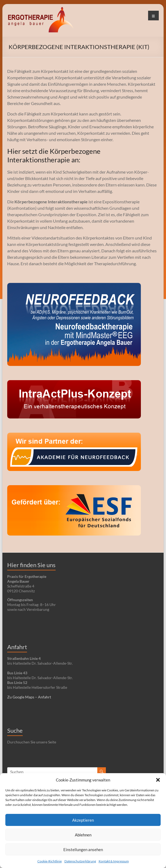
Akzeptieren (83, 820)
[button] (158, 780)
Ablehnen (83, 835)
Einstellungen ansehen (83, 850)
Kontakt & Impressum (114, 861)
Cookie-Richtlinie (50, 861)
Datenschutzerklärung (80, 861)
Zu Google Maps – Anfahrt (29, 697)
